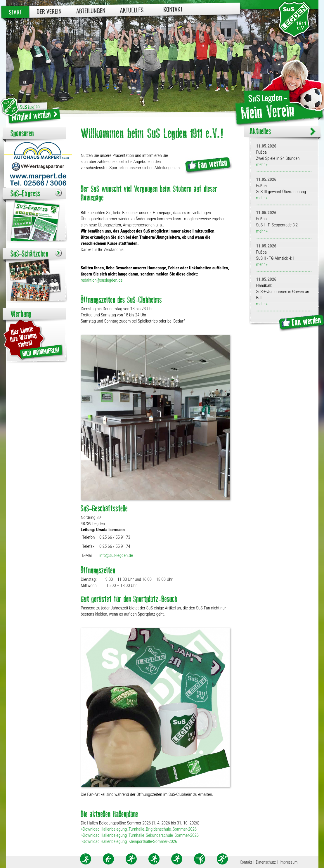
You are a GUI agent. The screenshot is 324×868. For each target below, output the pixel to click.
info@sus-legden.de (116, 555)
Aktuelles (132, 10)
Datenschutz (266, 862)
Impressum (289, 862)
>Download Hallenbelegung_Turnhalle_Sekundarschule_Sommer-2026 (140, 835)
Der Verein (49, 11)
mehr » (262, 164)
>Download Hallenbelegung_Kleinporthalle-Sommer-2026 (129, 841)
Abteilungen (91, 11)
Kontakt (173, 9)
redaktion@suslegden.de (102, 280)
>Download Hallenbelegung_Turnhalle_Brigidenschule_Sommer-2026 (139, 829)
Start (15, 12)
